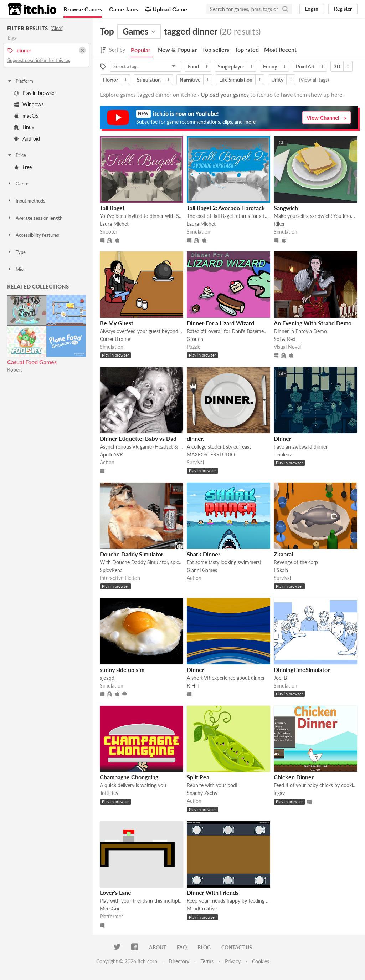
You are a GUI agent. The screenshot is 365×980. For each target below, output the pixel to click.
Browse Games (83, 9)
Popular (141, 50)
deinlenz (283, 455)
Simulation (149, 80)
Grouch (195, 339)
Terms (207, 961)
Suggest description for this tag (39, 60)
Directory (179, 961)
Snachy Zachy (202, 793)
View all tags (314, 80)
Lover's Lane (115, 892)
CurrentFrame (115, 339)
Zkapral (283, 554)
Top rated (247, 49)
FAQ (182, 947)
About (158, 947)
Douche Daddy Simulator (132, 554)
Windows (29, 104)
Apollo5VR (111, 455)
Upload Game (166, 9)
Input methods (26, 201)
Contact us (237, 947)
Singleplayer (231, 67)
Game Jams (124, 9)
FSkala (281, 570)
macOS (26, 116)
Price (16, 155)
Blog (204, 947)
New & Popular (177, 49)
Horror (110, 80)
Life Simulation (236, 80)
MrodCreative (202, 908)
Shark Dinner (204, 554)
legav (279, 793)
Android (27, 139)
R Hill (193, 686)
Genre (18, 184)
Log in (312, 9)
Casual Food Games (32, 362)
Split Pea (198, 777)
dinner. (196, 438)
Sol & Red (285, 339)
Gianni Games (202, 570)
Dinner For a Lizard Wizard (220, 323)
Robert (15, 370)
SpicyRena (111, 570)
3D (337, 67)
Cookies (261, 961)
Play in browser (35, 93)
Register (343, 9)
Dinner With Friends (213, 892)
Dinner (282, 438)
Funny (270, 67)
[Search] (285, 9)
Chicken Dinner (294, 777)
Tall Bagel (112, 208)
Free (23, 167)
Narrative (190, 80)
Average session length (35, 218)
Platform (20, 81)
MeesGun (110, 908)
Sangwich (286, 208)
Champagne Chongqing (129, 777)
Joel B (280, 678)
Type (16, 252)
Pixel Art (305, 67)
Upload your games (225, 94)
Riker (279, 224)
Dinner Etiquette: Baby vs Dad (138, 438)
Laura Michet (114, 224)
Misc (16, 269)
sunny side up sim (122, 670)
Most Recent (280, 49)
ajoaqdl (108, 678)
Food (193, 67)
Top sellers (216, 49)
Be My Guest (117, 323)
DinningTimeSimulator (302, 670)
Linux (24, 127)
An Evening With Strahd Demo (313, 323)
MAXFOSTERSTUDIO (211, 455)
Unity (277, 80)
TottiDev (109, 793)
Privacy (233, 961)
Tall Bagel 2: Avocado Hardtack (226, 208)
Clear (57, 28)
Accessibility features (33, 235)
